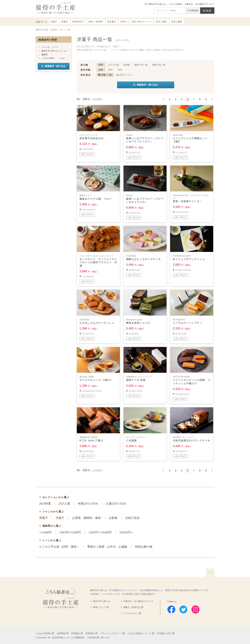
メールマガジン (131, 613)
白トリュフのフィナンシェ (189, 259)
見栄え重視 (177, 22)
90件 (120, 70)
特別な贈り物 (144, 547)
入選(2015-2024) (116, 504)
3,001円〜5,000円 (70, 532)
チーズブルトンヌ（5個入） (96, 380)
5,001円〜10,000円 (100, 532)
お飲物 (113, 518)
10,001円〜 (126, 532)
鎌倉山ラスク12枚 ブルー (96, 199)
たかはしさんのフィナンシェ (97, 323)
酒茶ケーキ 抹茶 (136, 380)
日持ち (124, 22)
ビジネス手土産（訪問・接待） (59, 547)
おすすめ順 (114, 65)
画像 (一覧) (107, 75)
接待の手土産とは (157, 4)
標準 (101, 65)
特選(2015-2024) (88, 504)
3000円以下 (78, 22)
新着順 (127, 65)
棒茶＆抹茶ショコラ (138, 323)
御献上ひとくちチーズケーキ (144, 259)
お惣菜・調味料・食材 (86, 518)
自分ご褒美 (161, 22)
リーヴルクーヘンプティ (188, 323)
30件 (111, 70)
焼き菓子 (112, 22)
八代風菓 (132, 441)
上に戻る (210, 573)
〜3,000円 (45, 532)
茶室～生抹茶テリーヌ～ (188, 201)
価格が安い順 (141, 65)
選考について (99, 607)
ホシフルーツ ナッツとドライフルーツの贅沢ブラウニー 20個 (98, 262)
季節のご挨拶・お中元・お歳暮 (107, 547)
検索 (209, 11)
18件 (101, 70)
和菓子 (44, 518)
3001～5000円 (96, 22)
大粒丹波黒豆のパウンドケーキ (192, 441)
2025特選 (45, 504)
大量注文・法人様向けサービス (199, 4)
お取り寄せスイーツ (141, 22)
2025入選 (64, 504)
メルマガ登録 (175, 4)
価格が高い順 (159, 65)
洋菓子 (60, 518)
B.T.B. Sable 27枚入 (91, 441)
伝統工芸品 (132, 518)
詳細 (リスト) (126, 75)
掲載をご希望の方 (132, 607)
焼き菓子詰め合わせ (92, 138)
